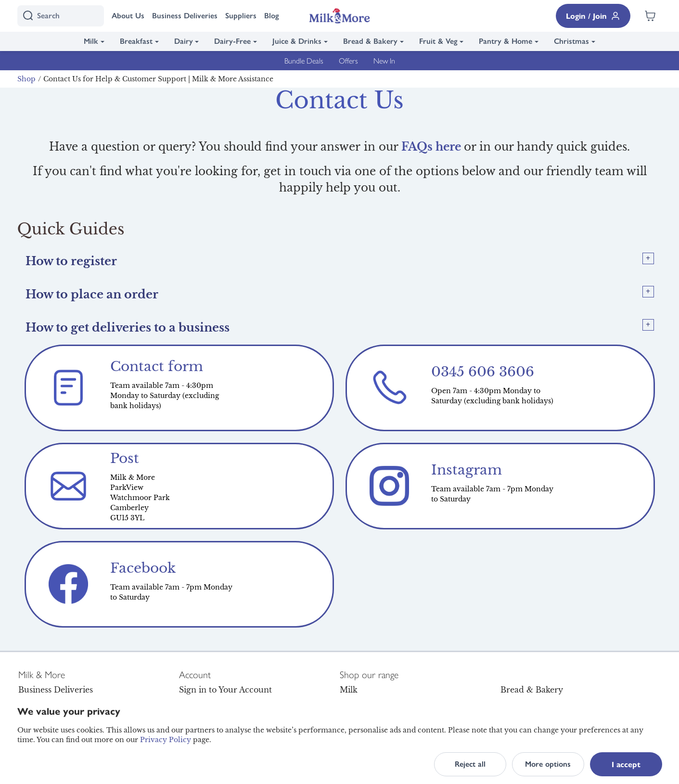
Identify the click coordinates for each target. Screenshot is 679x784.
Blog (272, 16)
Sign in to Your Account (225, 690)
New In (384, 60)
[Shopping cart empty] (650, 16)
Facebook (143, 568)
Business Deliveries (185, 16)
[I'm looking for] (61, 16)
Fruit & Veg (438, 41)
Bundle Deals (304, 60)
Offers (348, 60)
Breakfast (136, 41)
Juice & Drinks (297, 41)
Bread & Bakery (370, 41)
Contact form (157, 366)
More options (548, 764)
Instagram (467, 470)
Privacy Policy (166, 740)
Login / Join (593, 16)
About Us (128, 16)
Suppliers (241, 16)
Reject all (470, 764)
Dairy (184, 41)
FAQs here (431, 147)
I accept (626, 764)
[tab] (340, 261)
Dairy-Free (232, 41)
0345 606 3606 (483, 372)
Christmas (571, 41)
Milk (91, 41)
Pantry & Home (506, 41)
